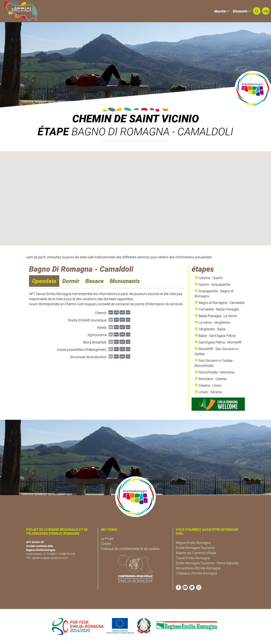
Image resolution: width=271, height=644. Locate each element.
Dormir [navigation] (71, 281)
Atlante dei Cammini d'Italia (196, 553)
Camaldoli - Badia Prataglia (217, 309)
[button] (257, 11)
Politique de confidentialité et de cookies (130, 549)
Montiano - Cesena (211, 379)
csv (128, 312)
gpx (111, 312)
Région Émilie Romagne (193, 543)
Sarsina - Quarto (209, 278)
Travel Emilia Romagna (193, 558)
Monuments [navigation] (125, 281)
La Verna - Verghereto (212, 322)
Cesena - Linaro (208, 385)
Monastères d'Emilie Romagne (198, 568)
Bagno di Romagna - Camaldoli (220, 303)
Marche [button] (222, 11)
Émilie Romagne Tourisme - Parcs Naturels (207, 563)
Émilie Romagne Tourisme (195, 548)
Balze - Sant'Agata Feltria (215, 336)
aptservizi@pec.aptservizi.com (50, 558)
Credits (106, 544)
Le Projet (107, 539)
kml (116, 312)
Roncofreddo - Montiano (215, 372)
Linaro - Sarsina (208, 392)
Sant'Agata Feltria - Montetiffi (218, 342)
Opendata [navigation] (44, 281)
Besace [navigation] (95, 281)
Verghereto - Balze (210, 329)
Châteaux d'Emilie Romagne (196, 573)
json (122, 312)
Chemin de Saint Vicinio (136, 119)
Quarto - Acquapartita (213, 284)
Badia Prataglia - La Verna (216, 316)
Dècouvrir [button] (242, 11)
